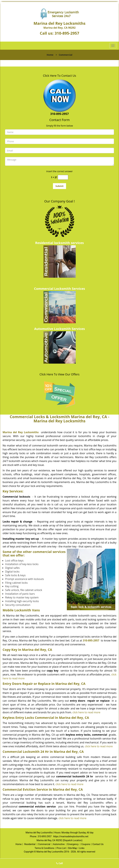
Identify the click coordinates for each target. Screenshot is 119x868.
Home (50, 55)
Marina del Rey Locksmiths (21, 432)
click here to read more (86, 712)
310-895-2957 (67, 33)
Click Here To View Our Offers (59, 374)
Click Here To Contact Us (59, 76)
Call (59, 863)
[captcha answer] (63, 177)
